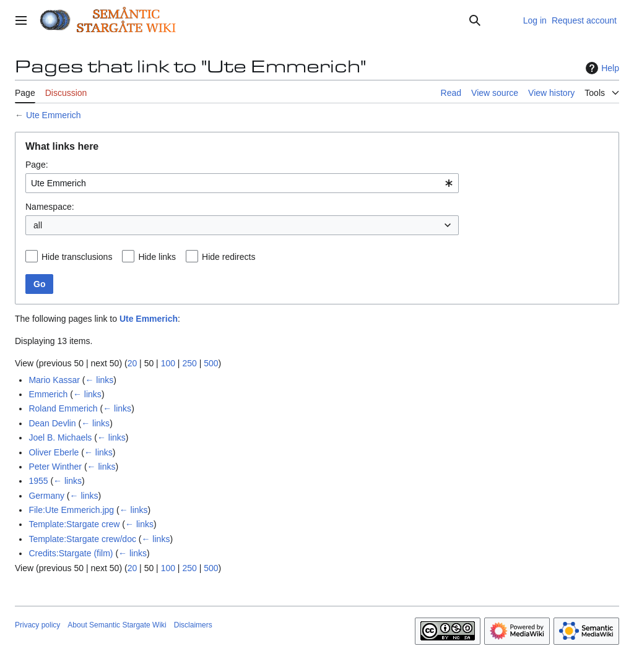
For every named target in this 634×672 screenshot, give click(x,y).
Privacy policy (37, 625)
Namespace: (50, 207)
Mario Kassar (54, 380)
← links (99, 380)
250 (189, 363)
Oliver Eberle (54, 452)
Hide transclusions (77, 257)
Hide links (157, 257)
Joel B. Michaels (60, 437)
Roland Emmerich (63, 408)
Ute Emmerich (54, 115)
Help (601, 68)
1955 (38, 481)
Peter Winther (55, 467)
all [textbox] (38, 225)
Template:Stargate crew (74, 524)
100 (168, 363)
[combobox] (242, 183)
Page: (37, 165)
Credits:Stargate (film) (71, 553)
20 (132, 363)
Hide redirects (228, 257)
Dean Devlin (52, 423)
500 (211, 363)
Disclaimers (193, 625)
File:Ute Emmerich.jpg (71, 510)
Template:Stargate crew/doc (82, 539)
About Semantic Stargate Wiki (117, 625)
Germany (46, 496)
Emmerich (48, 394)
